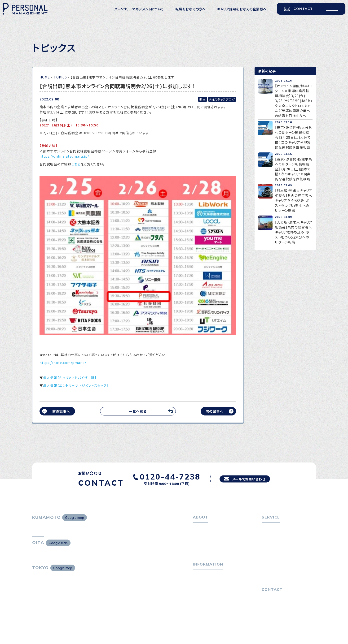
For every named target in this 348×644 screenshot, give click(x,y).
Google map (75, 518)
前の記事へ (61, 411)
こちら (76, 164)
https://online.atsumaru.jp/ (64, 156)
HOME (45, 77)
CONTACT (295, 12)
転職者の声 (273, 551)
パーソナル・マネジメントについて (135, 12)
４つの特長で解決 (278, 575)
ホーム (198, 528)
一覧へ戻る (138, 411)
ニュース (199, 597)
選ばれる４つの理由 (280, 567)
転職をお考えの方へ (187, 12)
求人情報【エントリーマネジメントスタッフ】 (76, 385)
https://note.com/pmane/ (63, 363)
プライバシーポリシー (278, 621)
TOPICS (60, 77)
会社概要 (203, 543)
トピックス (200, 582)
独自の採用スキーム (280, 583)
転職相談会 (273, 543)
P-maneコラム (205, 589)
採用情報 (203, 551)
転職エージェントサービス (284, 536)
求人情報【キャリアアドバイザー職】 (70, 378)
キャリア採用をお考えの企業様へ (238, 12)
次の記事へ (214, 411)
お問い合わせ (272, 614)
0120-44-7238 (164, 476)
